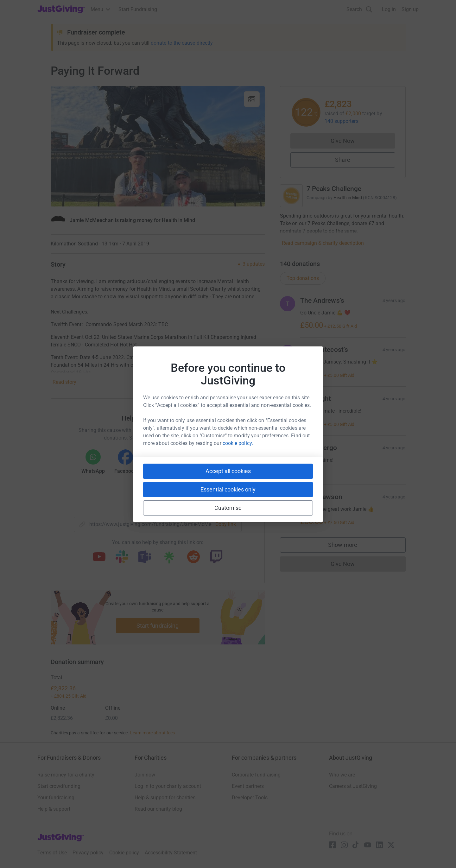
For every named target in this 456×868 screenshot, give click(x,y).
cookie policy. (238, 443)
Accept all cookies (228, 471)
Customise (228, 508)
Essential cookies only (228, 489)
